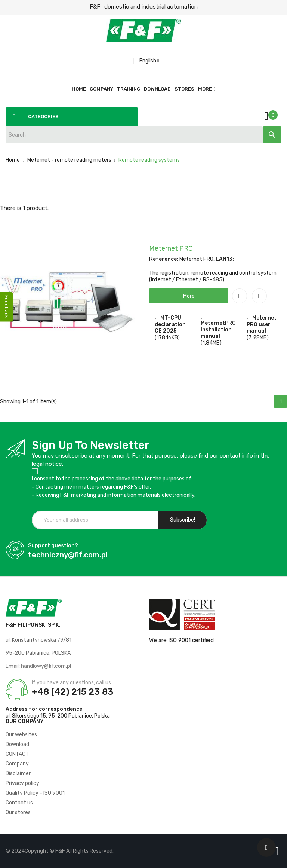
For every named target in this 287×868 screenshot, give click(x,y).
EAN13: (225, 259)
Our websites (21, 735)
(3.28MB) (258, 338)
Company (17, 764)
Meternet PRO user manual (262, 324)
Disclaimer (18, 774)
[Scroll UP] (266, 847)
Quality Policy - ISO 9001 (35, 793)
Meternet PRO (171, 248)
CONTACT (17, 754)
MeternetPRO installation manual (218, 330)
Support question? (53, 546)
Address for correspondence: (45, 709)
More (205, 89)
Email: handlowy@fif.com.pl (38, 666)
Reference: (164, 259)
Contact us (19, 803)
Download (17, 744)
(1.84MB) (211, 343)
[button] (189, 296)
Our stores (18, 812)
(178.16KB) (167, 338)
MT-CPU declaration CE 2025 (170, 324)
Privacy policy (22, 783)
